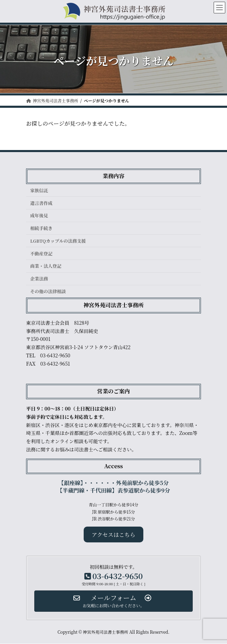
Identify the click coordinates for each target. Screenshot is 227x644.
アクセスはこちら (113, 535)
